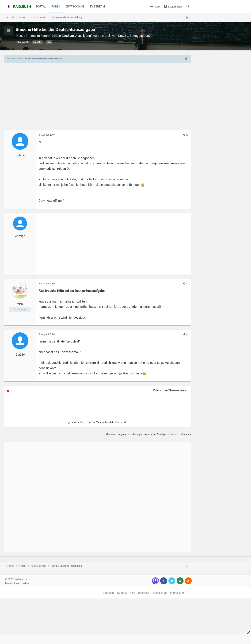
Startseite (109, 593)
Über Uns (144, 593)
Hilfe (132, 593)
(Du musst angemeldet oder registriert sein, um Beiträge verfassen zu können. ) (149, 434)
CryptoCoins (75, 7)
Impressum (177, 593)
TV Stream (97, 7)
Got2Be (123, 36)
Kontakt (122, 593)
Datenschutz (160, 593)
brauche (37, 42)
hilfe (49, 42)
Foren (56, 7)
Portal (41, 7)
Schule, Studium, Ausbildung (71, 36)
